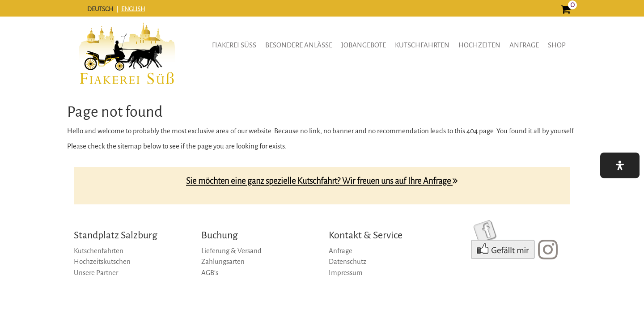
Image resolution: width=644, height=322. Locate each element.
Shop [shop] (557, 45)
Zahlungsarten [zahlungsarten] (223, 261)
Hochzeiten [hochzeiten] (479, 45)
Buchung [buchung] (220, 235)
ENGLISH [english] (133, 9)
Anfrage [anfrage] (524, 45)
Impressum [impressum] (346, 273)
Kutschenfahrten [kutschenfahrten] (99, 251)
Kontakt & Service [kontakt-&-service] (366, 235)
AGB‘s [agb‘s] (210, 273)
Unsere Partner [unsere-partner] (96, 273)
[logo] (127, 60)
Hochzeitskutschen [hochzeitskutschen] (102, 261)
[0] (566, 11)
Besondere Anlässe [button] (299, 45)
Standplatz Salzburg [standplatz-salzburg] (116, 235)
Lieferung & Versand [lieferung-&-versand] (231, 251)
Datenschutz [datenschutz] (347, 261)
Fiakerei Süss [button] (234, 45)
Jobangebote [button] (364, 45)
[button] (620, 165)
